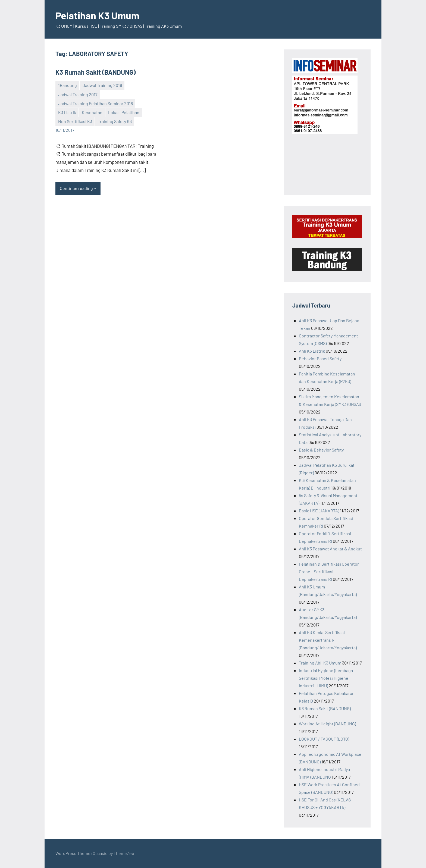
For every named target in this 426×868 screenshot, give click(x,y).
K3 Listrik (67, 112)
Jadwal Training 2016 (102, 85)
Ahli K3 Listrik (312, 351)
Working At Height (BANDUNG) (327, 724)
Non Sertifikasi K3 (75, 121)
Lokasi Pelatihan (124, 112)
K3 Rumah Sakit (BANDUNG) (95, 72)
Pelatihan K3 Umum (97, 15)
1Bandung (68, 85)
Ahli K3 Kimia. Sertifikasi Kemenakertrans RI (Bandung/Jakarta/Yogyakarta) (328, 640)
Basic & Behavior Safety (321, 450)
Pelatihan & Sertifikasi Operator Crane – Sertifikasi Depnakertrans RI (329, 571)
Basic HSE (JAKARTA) (319, 511)
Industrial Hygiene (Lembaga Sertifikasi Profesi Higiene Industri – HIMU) (326, 678)
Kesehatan (92, 112)
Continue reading (76, 188)
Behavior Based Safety (320, 358)
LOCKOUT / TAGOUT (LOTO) (324, 739)
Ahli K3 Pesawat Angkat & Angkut (330, 549)
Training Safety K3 (115, 121)
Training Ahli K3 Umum (320, 663)
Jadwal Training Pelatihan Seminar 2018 (95, 103)
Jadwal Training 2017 (78, 94)
